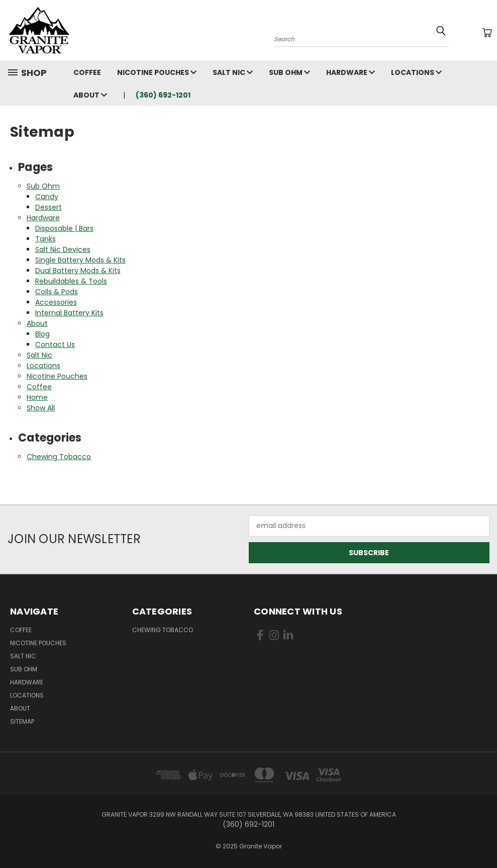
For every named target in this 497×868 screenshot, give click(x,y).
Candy (47, 197)
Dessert (48, 207)
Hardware (351, 72)
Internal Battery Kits (69, 313)
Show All (41, 408)
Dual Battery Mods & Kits (78, 271)
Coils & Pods (57, 292)
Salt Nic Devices (63, 249)
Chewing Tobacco (59, 457)
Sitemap (22, 721)
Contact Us (55, 344)
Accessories (56, 302)
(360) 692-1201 (163, 95)
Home (37, 397)
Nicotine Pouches (157, 72)
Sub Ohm (289, 72)
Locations (416, 72)
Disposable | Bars (64, 228)
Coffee (87, 72)
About (90, 95)
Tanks (45, 239)
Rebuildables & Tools (71, 281)
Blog (42, 334)
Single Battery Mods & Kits (80, 260)
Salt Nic (233, 72)
